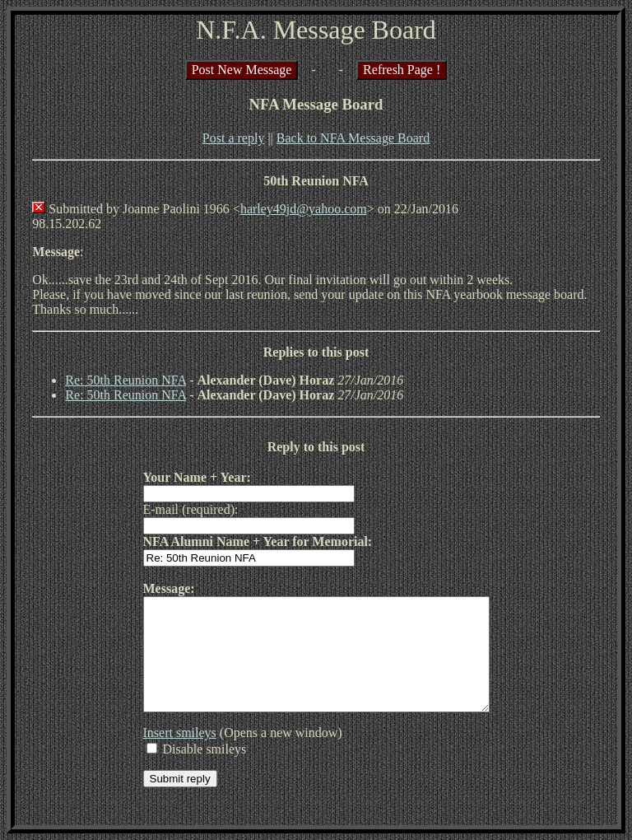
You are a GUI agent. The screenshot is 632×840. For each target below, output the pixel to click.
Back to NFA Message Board (353, 138)
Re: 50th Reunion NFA (125, 380)
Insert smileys (159, 755)
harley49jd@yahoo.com (304, 209)
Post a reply (234, 138)
